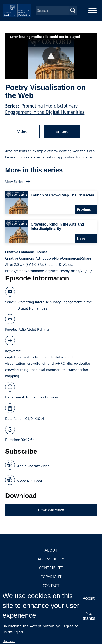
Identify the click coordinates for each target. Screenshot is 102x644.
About (51, 550)
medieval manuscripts (48, 370)
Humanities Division (42, 397)
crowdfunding (38, 363)
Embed (62, 131)
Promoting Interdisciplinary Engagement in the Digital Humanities (45, 109)
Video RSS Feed (30, 481)
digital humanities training (26, 357)
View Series (14, 182)
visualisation (15, 363)
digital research (62, 357)
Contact (51, 585)
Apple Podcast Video (33, 466)
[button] (51, 56)
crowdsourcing (17, 370)
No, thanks (89, 616)
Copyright (51, 577)
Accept (89, 598)
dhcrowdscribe (78, 363)
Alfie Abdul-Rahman (34, 329)
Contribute (51, 568)
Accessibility (51, 559)
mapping (12, 376)
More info (9, 641)
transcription (78, 370)
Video (22, 131)
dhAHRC (58, 363)
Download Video (51, 510)
